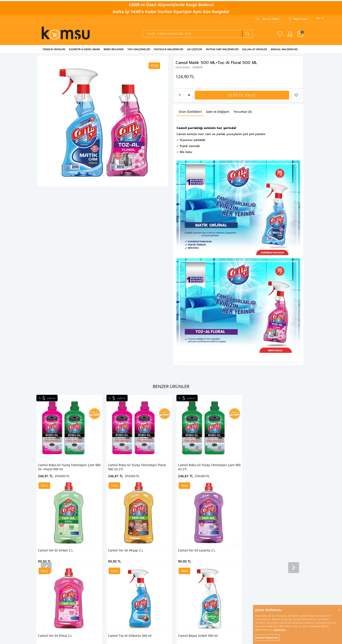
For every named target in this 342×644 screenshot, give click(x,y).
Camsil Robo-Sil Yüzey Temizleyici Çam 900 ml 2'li (139, 470)
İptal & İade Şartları (140, 524)
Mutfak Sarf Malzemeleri (222, 52)
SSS (130, 534)
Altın (85, 545)
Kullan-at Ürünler (255, 52)
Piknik (86, 551)
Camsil (86, 502)
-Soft (148, 638)
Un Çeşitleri (195, 52)
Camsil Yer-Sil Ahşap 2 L (266, 468)
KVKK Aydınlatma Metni (143, 507)
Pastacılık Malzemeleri (168, 52)
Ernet (85, 507)
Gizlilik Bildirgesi (138, 513)
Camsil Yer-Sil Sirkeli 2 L (195, 468)
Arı (84, 524)
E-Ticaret (158, 638)
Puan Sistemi (136, 545)
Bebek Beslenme (114, 52)
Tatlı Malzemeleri (139, 52)
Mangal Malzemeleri (284, 52)
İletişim (132, 540)
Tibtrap (86, 513)
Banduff (87, 556)
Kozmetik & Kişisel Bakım (84, 52)
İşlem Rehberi (136, 529)
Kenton (87, 534)
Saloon (86, 518)
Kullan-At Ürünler (47, 540)
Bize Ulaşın (301, 18)
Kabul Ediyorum (267, 638)
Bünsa (86, 540)
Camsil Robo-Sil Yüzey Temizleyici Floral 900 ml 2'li (67, 470)
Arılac (85, 529)
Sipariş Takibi (271, 18)
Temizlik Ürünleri (54, 52)
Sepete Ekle (242, 98)
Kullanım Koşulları (139, 518)
